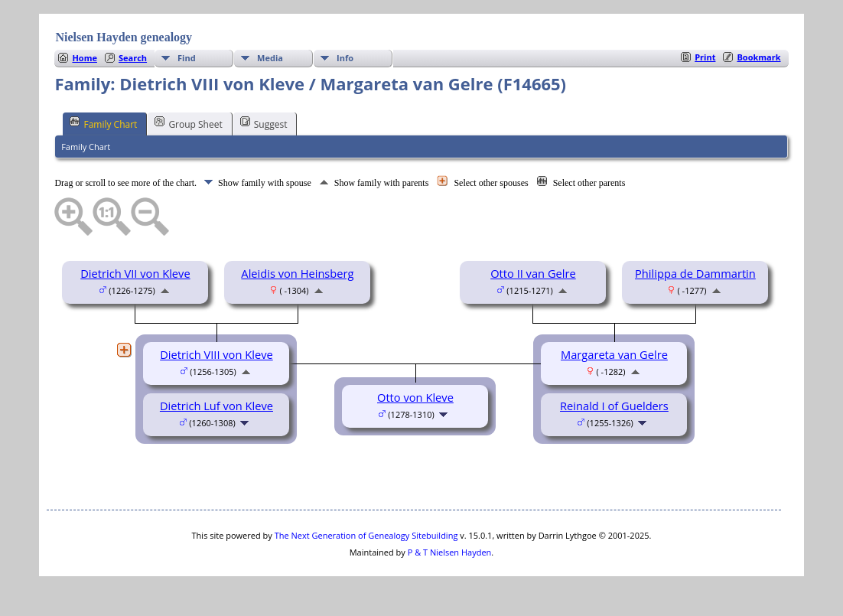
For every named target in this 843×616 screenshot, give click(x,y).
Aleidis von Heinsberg (297, 273)
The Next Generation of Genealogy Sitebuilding (366, 535)
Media (270, 58)
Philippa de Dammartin (695, 273)
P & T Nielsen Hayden (450, 552)
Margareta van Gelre (614, 354)
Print (705, 57)
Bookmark (758, 57)
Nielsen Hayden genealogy (124, 37)
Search (133, 58)
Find (187, 58)
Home (85, 58)
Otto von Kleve (415, 397)
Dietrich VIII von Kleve (216, 354)
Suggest (264, 123)
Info (345, 58)
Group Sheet (188, 123)
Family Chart (103, 123)
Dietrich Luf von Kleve (216, 406)
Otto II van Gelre (533, 273)
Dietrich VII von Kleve (135, 273)
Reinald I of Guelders (614, 406)
